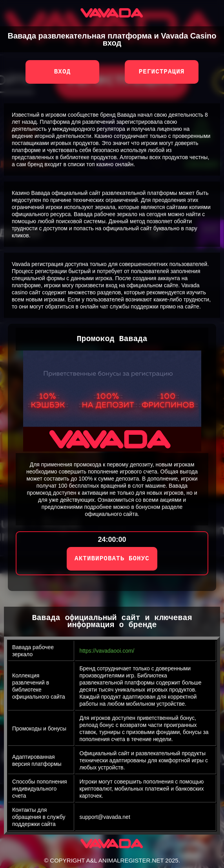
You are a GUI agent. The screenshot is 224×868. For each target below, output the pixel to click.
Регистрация (162, 72)
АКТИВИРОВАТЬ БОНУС (112, 559)
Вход (62, 72)
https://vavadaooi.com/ (107, 651)
